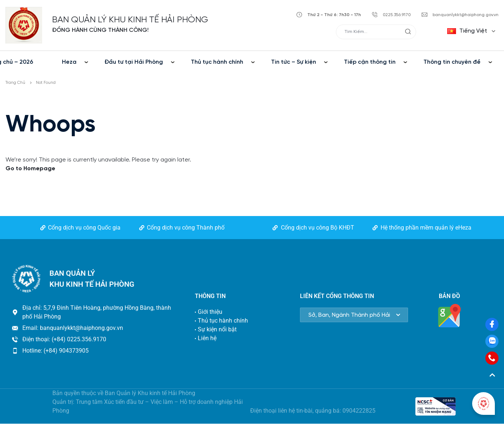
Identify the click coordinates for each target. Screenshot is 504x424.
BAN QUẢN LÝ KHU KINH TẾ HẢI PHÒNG (130, 20)
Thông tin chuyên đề (452, 62)
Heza (69, 62)
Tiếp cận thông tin (370, 62)
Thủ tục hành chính (217, 62)
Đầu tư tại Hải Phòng (134, 62)
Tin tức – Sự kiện (294, 62)
